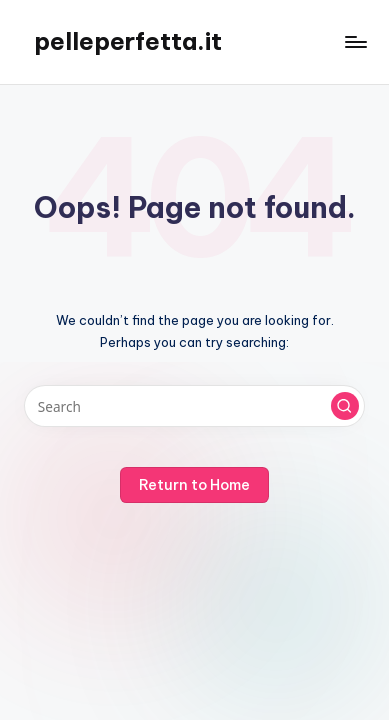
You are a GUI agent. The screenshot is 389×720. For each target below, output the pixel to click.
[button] (345, 406)
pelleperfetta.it (128, 41)
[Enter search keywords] (194, 406)
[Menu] (355, 41)
